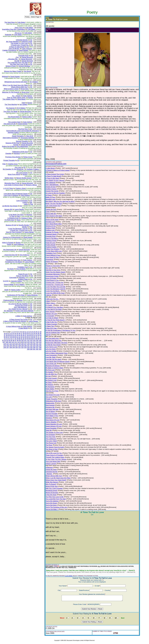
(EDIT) (51, 18)
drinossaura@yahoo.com (56, 164)
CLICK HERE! (69, 576)
